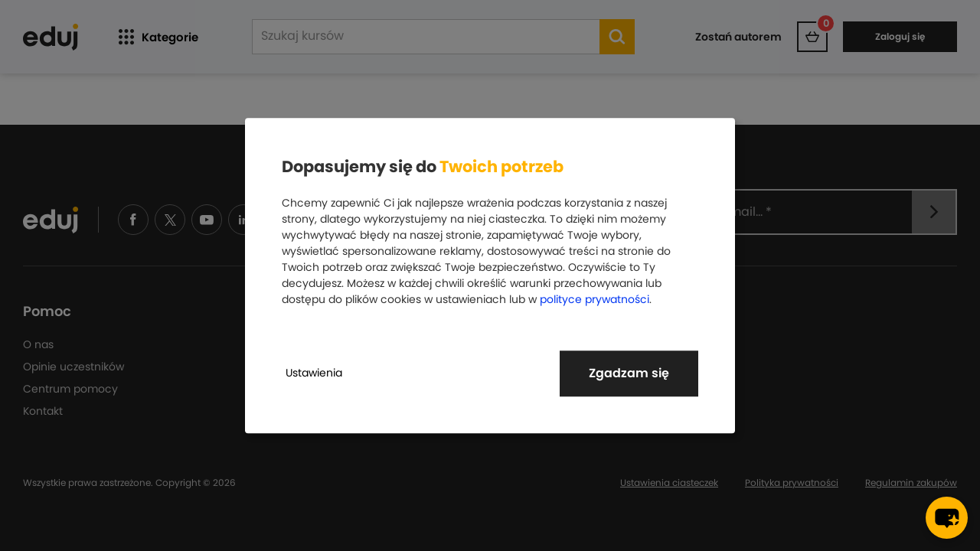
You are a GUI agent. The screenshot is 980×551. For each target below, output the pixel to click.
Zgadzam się (629, 373)
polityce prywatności (595, 299)
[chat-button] (947, 518)
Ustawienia (314, 373)
